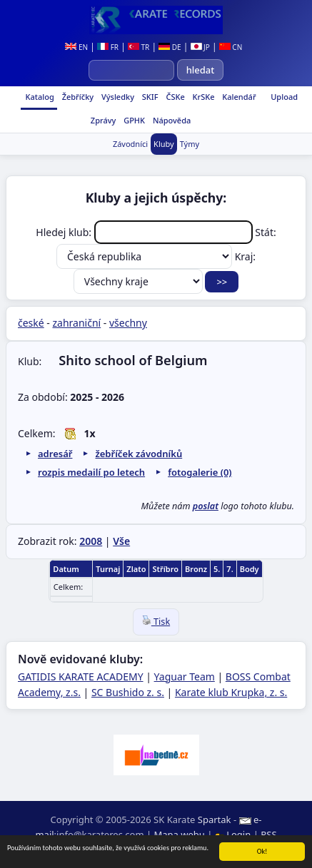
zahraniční (77, 323)
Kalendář (238, 97)
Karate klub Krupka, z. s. (231, 692)
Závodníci (130, 144)
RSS (268, 834)
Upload (284, 97)
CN (231, 47)
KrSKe (203, 97)
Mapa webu (180, 834)
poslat (206, 506)
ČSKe (175, 97)
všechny (128, 323)
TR (139, 47)
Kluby (164, 144)
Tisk (156, 622)
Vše (121, 541)
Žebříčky (77, 97)
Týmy (190, 144)
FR (108, 47)
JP (200, 47)
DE (170, 47)
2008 (91, 541)
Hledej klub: (145, 232)
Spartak (215, 820)
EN (76, 47)
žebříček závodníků (139, 454)
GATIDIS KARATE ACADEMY (81, 676)
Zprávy (102, 120)
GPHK (133, 120)
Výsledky (117, 97)
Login (234, 834)
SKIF (149, 97)
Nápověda (171, 120)
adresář (55, 454)
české (31, 323)
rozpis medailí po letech (91, 472)
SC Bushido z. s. (128, 692)
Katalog (39, 97)
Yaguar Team (185, 676)
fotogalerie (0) (200, 472)
